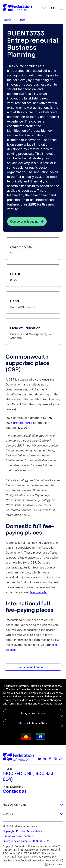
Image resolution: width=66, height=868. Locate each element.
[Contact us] (15, 791)
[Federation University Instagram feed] (50, 759)
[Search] (53, 8)
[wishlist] (44, 8)
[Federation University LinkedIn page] (55, 759)
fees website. (39, 592)
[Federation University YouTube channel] (39, 759)
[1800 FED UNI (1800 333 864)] (33, 777)
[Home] (17, 8)
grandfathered (23, 423)
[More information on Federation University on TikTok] (61, 759)
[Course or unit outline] (27, 221)
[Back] (15, 20)
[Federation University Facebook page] (45, 759)
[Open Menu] (62, 8)
